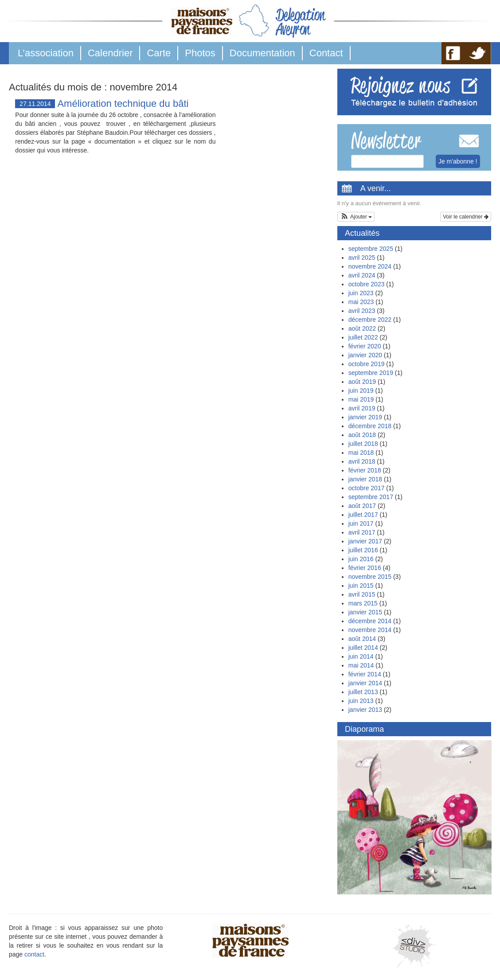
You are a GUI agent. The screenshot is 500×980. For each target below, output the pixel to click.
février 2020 (365, 346)
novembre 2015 (370, 577)
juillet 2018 (363, 444)
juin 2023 (361, 293)
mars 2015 (363, 603)
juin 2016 (361, 559)
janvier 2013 (365, 710)
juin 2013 (361, 701)
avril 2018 (362, 461)
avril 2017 (362, 532)
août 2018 (362, 435)
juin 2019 (361, 390)
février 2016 (365, 568)
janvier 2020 (365, 355)
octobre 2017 (367, 488)
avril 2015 (362, 594)
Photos (200, 53)
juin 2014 (361, 656)
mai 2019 (361, 399)
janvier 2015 (365, 612)
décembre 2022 (370, 320)
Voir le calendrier (466, 217)
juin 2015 (361, 586)
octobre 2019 (367, 364)
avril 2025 (362, 258)
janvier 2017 (365, 541)
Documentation (262, 53)
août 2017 (362, 506)
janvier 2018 (365, 479)
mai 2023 (361, 302)
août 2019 (362, 382)
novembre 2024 (370, 266)
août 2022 (362, 328)
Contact (326, 53)
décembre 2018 (370, 426)
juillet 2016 (363, 550)
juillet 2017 (363, 515)
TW (478, 53)
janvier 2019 (365, 417)
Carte (159, 53)
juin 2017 (361, 523)
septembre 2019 (371, 373)
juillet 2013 (363, 692)
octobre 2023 (367, 284)
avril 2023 (362, 311)
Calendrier (110, 53)
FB (453, 53)
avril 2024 (362, 275)
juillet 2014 (363, 648)
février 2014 (365, 674)
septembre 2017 (371, 497)
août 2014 (362, 639)
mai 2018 (361, 453)
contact (34, 954)
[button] (356, 217)
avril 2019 (362, 408)
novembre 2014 (370, 630)
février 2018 (365, 470)
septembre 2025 (371, 249)
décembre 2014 (370, 621)
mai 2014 (361, 665)
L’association (46, 53)
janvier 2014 (365, 683)
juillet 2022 (363, 337)
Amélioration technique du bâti (123, 103)
